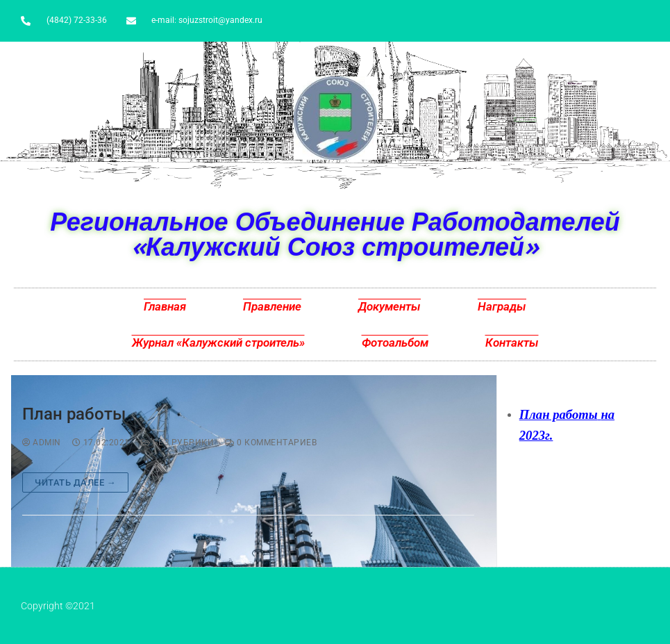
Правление (272, 306)
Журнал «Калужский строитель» (218, 342)
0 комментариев (271, 443)
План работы (74, 414)
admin (42, 443)
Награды (502, 306)
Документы (390, 306)
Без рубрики (178, 443)
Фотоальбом (395, 342)
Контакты (512, 342)
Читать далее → (75, 482)
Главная (165, 306)
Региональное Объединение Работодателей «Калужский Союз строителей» (335, 234)
